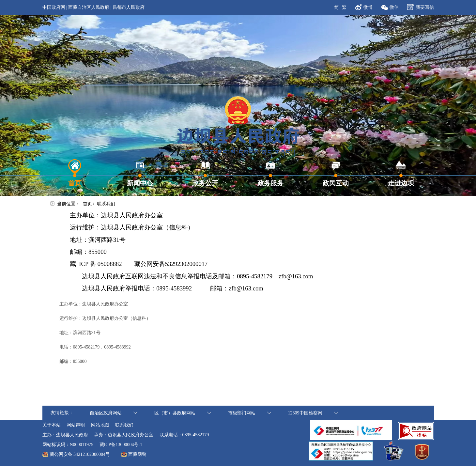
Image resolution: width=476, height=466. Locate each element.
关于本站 (52, 425)
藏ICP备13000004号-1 (121, 445)
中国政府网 (54, 7)
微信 (390, 7)
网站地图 (100, 425)
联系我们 (124, 425)
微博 (364, 7)
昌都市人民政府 (129, 7)
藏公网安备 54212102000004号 (80, 454)
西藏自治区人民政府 (89, 7)
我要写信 (420, 7)
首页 (87, 204)
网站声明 (76, 425)
